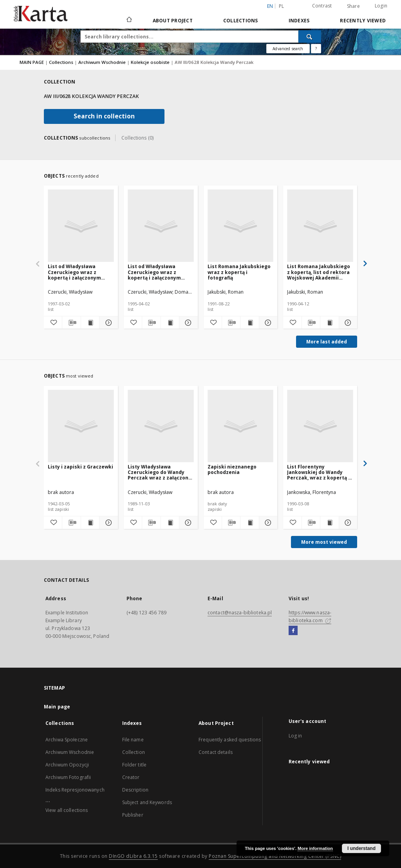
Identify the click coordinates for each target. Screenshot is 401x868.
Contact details (216, 752)
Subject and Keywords (147, 802)
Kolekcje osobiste (151, 62)
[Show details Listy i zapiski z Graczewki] (107, 523)
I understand (361, 848)
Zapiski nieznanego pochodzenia (232, 469)
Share (353, 6)
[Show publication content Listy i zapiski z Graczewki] (90, 523)
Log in (295, 736)
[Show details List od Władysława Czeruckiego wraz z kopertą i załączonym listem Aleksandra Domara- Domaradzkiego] (107, 323)
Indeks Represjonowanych (75, 790)
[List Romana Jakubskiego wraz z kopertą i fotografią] (241, 226)
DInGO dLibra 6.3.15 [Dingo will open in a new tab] (133, 856)
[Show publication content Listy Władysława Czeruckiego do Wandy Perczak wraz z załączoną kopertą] (170, 523)
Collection (134, 752)
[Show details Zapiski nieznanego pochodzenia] (267, 523)
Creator (131, 777)
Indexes (299, 21)
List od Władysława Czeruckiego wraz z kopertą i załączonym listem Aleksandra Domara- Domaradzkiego (79, 272)
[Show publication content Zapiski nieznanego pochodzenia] (249, 523)
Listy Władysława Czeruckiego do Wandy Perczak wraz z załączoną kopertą (159, 472)
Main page (57, 707)
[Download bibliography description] (71, 323)
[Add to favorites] (53, 323)
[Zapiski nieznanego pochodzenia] (241, 426)
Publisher (133, 815)
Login (381, 6)
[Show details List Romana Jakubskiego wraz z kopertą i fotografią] (267, 323)
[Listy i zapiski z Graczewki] (81, 426)
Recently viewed (363, 21)
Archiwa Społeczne (67, 740)
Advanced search (288, 49)
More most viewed (324, 542)
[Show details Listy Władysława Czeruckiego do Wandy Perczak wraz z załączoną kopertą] (187, 523)
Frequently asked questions (230, 740)
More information (315, 848)
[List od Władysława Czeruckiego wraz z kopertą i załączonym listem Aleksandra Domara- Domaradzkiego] (81, 226)
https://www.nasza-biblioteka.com (310, 616)
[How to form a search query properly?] (316, 49)
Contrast (322, 6)
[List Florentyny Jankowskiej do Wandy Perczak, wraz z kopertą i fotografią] (320, 426)
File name (133, 740)
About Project (173, 21)
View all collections (67, 810)
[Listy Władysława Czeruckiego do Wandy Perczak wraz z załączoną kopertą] (161, 426)
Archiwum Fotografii (68, 777)
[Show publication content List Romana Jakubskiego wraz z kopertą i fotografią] (249, 323)
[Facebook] (293, 631)
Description (135, 790)
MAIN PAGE (32, 62)
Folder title (134, 765)
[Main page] (129, 20)
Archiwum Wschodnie (103, 62)
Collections (241, 21)
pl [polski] (282, 6)
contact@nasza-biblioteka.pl (240, 613)
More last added (327, 342)
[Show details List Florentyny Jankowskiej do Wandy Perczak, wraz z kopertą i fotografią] (347, 523)
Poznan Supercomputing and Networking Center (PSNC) (275, 856)
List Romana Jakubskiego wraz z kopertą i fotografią (239, 272)
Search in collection (104, 116)
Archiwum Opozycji (67, 765)
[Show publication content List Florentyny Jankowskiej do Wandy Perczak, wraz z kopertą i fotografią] (329, 523)
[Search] (310, 36)
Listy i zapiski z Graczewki (80, 467)
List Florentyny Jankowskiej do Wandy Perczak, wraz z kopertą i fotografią (318, 472)
